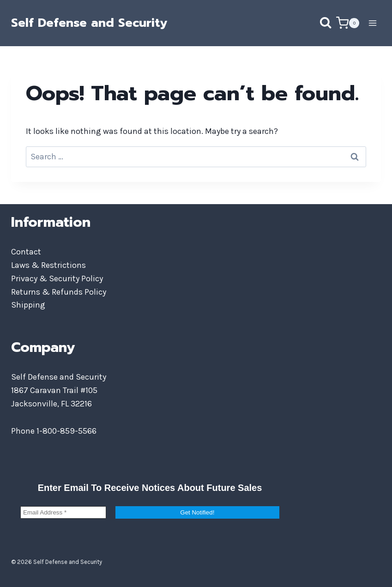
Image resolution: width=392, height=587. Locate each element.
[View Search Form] (316, 23)
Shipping (28, 305)
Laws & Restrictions (48, 265)
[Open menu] (372, 23)
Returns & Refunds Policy (59, 292)
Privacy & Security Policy (57, 278)
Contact (26, 252)
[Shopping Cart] (348, 23)
